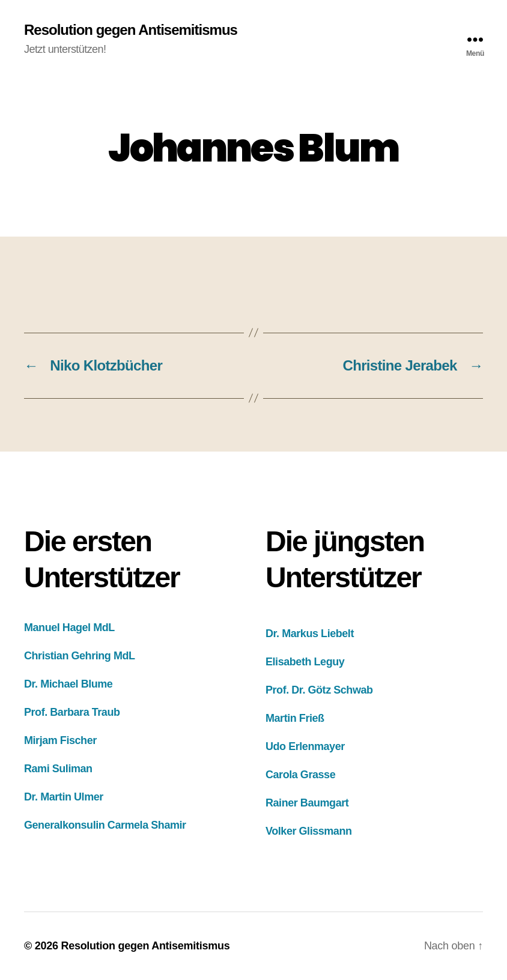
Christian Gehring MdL (80, 656)
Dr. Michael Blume (68, 684)
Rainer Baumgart (307, 803)
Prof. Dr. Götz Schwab (319, 690)
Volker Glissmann (309, 831)
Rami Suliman (58, 769)
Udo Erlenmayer (305, 746)
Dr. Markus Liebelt (310, 634)
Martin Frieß (295, 718)
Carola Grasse (300, 775)
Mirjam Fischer (60, 740)
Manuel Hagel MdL (69, 628)
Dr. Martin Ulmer (64, 797)
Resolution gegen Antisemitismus (131, 30)
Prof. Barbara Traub (72, 712)
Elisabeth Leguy (305, 662)
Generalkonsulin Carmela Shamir (105, 825)
